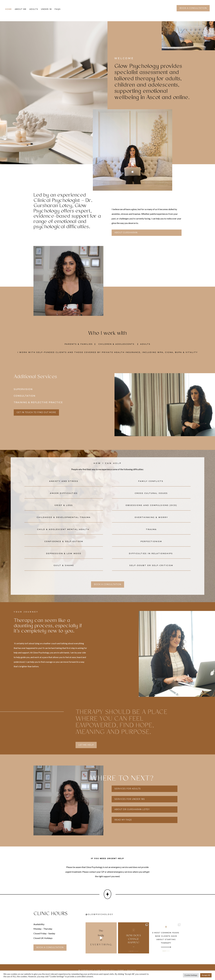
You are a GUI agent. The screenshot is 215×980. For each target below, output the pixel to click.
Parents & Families (79, 348)
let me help (86, 749)
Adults (34, 9)
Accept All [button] (206, 975)
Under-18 (46, 9)
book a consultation (193, 8)
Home (9, 9)
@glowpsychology (99, 918)
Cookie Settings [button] (191, 975)
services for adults (128, 792)
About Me (21, 9)
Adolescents (125, 348)
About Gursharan (126, 236)
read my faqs (123, 823)
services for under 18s (130, 803)
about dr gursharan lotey (132, 813)
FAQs (58, 9)
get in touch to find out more (36, 416)
